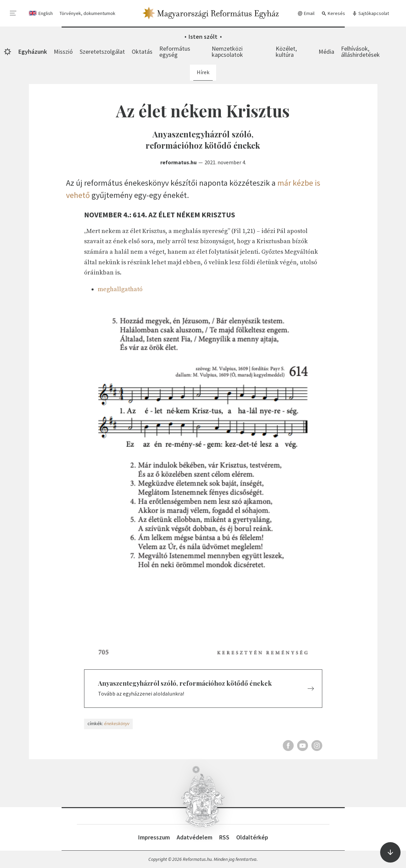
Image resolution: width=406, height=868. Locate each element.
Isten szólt (203, 37)
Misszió (63, 52)
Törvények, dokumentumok (87, 13)
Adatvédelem (194, 837)
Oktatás (142, 52)
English (46, 13)
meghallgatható (120, 289)
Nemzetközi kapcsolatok (227, 52)
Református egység (175, 52)
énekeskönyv (117, 723)
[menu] (13, 13)
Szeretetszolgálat (102, 52)
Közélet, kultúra (286, 52)
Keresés (333, 13)
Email (306, 13)
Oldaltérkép (252, 837)
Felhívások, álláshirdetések (360, 52)
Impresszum (154, 837)
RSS (224, 837)
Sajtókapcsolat (370, 13)
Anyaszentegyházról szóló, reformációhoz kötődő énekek (185, 683)
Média (326, 52)
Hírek (203, 72)
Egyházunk (33, 52)
